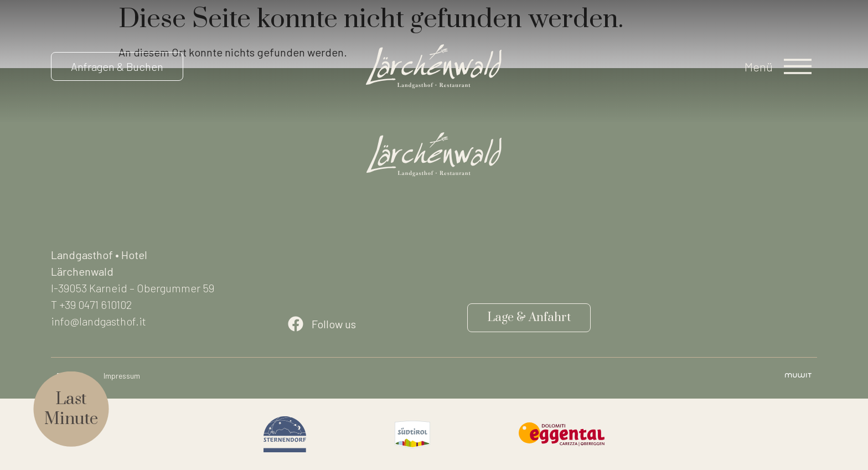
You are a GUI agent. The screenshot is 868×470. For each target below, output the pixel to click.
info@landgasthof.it (99, 321)
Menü (759, 66)
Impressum (122, 376)
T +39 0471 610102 (92, 304)
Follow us (334, 324)
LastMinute (71, 409)
